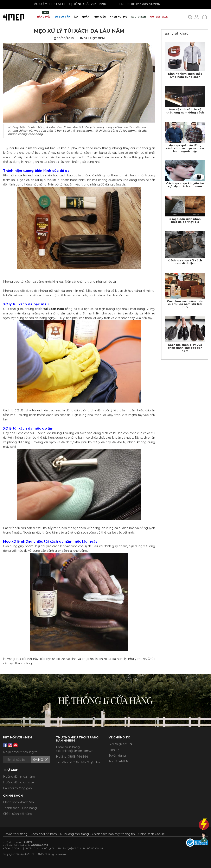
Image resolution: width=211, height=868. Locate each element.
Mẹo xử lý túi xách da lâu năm (79, 31)
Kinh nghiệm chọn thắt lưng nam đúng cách (185, 75)
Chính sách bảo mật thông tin (113, 834)
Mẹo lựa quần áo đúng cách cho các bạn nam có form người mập (185, 148)
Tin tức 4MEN (119, 761)
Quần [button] (86, 17)
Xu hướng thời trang (74, 834)
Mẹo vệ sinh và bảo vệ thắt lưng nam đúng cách (185, 111)
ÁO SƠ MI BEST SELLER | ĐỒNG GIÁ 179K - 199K (67, 4)
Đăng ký (40, 760)
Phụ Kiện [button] (100, 17)
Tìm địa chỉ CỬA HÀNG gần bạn (79, 762)
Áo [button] (76, 17)
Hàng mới (44, 15)
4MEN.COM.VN (36, 854)
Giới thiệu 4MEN (120, 744)
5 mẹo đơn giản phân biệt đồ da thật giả (185, 220)
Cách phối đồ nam (44, 834)
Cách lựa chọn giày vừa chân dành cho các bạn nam (185, 348)
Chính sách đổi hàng (18, 814)
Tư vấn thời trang (15, 834)
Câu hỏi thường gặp (17, 788)
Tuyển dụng (117, 756)
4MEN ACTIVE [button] (119, 17)
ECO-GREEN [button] (139, 17)
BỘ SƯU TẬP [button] (62, 17)
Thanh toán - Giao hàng (20, 808)
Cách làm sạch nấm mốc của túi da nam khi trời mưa (185, 304)
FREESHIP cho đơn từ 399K (137, 4)
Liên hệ (114, 750)
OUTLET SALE (159, 17)
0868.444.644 (78, 757)
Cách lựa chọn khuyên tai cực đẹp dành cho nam (185, 185)
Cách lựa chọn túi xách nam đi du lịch (185, 262)
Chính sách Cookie (152, 834)
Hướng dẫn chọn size (18, 782)
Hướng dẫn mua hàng (19, 777)
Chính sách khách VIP (19, 802)
